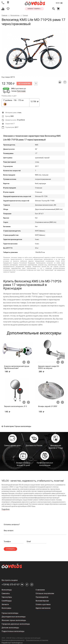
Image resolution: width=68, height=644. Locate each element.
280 (48, 372)
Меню (59, 3)
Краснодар (21, 91)
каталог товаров (34, 9)
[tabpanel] (34, 52)
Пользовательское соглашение (37, 640)
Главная (4, 15)
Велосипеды (15, 15)
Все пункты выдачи (10, 580)
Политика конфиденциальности (13, 640)
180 (14, 372)
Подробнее (6, 509)
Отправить (10, 549)
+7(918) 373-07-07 (11, 585)
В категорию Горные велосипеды (16, 426)
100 (45, 412)
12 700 (34, 103)
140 (14, 412)
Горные (25, 15)
